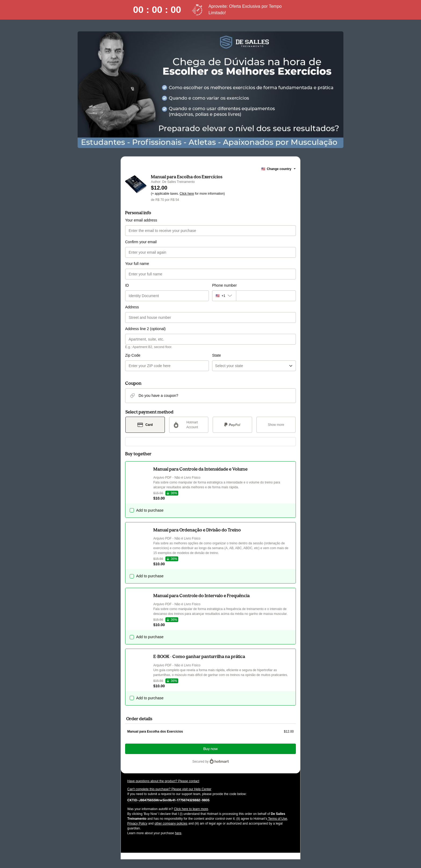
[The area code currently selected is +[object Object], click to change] (224, 296)
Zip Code (133, 355)
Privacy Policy (137, 823)
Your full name (137, 264)
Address (132, 307)
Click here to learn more (191, 809)
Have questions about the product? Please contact (163, 781)
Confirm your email (141, 242)
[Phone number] (266, 296)
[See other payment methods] (276, 425)
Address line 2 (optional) (145, 329)
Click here (187, 194)
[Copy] (168, 800)
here (178, 833)
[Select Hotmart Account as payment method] (189, 425)
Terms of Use (277, 819)
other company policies (171, 823)
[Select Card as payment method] (145, 425)
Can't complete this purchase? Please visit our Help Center (169, 789)
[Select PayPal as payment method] (232, 425)
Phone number (224, 285)
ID (127, 285)
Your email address (141, 220)
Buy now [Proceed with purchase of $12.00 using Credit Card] (210, 749)
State (217, 355)
